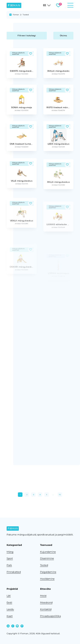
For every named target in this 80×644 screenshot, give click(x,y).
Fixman (16, 15)
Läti (9, 596)
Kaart (10, 616)
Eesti (9, 603)
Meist (43, 596)
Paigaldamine (48, 572)
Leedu (10, 609)
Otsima (63, 36)
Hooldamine (47, 579)
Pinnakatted (14, 572)
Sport (10, 558)
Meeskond (46, 603)
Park (9, 565)
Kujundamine (48, 552)
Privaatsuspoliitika (50, 616)
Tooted (44, 565)
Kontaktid (46, 609)
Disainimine (47, 558)
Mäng (10, 552)
